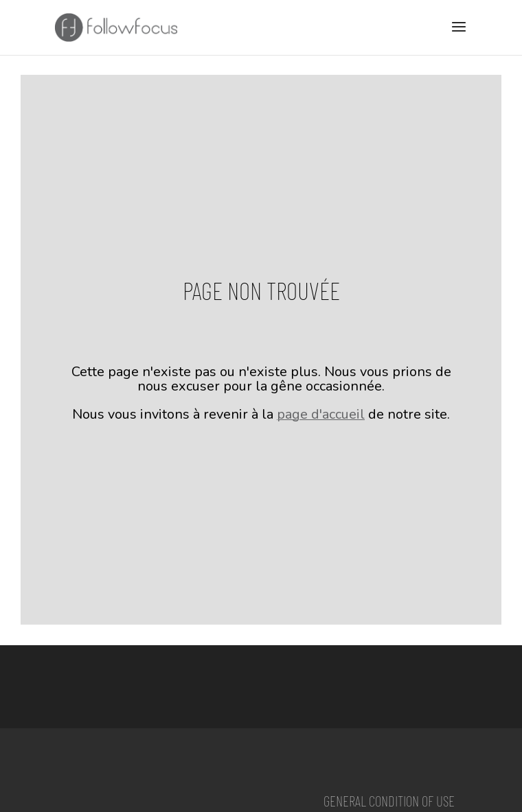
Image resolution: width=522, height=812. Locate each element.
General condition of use (389, 801)
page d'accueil (321, 414)
